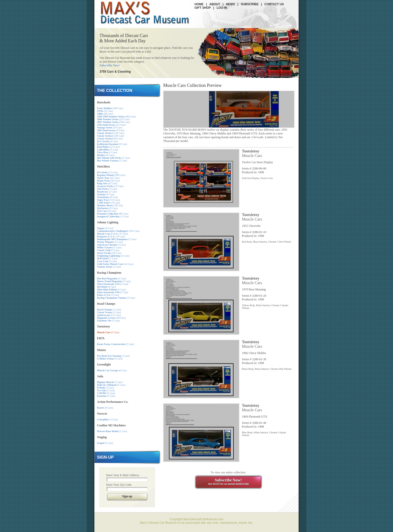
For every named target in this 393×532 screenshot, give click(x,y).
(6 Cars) (106, 155)
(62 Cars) (107, 183)
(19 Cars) (110, 128)
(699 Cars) (111, 175)
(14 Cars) (115, 264)
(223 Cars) (113, 119)
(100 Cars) (110, 108)
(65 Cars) (108, 178)
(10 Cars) (111, 236)
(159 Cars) (111, 133)
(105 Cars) (118, 231)
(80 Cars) (113, 214)
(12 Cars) (107, 172)
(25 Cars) (111, 125)
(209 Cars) (111, 136)
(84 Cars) (110, 139)
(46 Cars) (105, 114)
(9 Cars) (111, 130)
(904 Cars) (116, 117)
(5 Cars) (108, 150)
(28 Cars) (108, 181)
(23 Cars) (105, 111)
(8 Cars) (107, 141)
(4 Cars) (105, 408)
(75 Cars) (113, 234)
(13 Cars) (108, 147)
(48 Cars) (111, 318)
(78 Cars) (110, 205)
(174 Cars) (108, 200)
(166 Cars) (113, 122)
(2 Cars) (107, 192)
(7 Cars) (107, 258)
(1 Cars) (109, 310)
